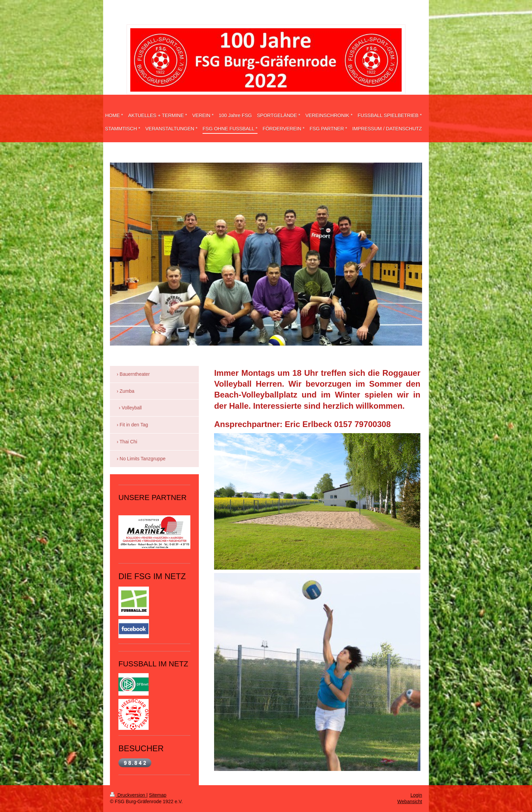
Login (416, 795)
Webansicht (410, 801)
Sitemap (158, 795)
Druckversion (128, 795)
